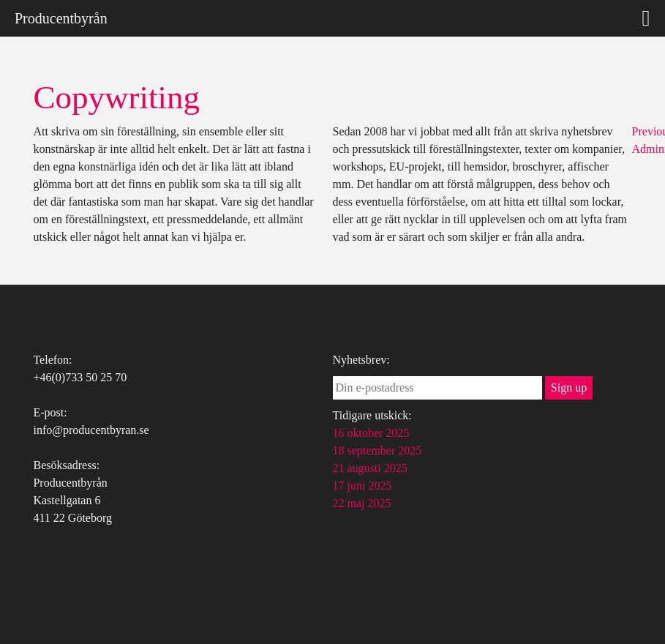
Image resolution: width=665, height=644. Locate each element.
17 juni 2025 (362, 486)
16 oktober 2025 (371, 433)
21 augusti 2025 (370, 468)
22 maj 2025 (362, 503)
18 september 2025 (377, 450)
